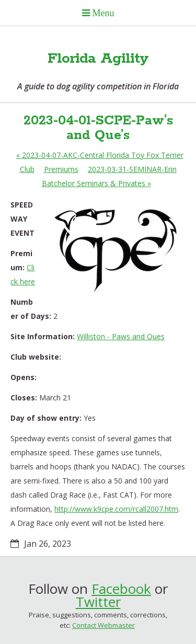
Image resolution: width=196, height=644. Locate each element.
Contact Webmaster (103, 625)
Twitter (98, 602)
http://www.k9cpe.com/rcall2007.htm (116, 509)
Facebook (121, 589)
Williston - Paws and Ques (121, 336)
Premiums (61, 169)
